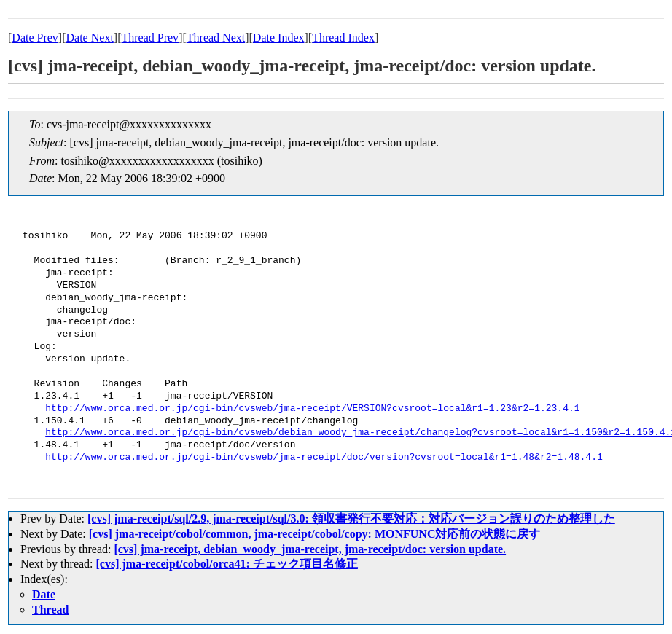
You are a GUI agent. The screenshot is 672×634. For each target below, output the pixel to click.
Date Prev (35, 38)
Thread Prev (150, 38)
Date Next (90, 38)
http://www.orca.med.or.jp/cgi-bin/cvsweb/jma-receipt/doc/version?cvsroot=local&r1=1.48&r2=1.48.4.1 (324, 458)
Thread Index (343, 38)
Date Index (279, 38)
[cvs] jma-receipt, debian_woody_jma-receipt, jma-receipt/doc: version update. (310, 549)
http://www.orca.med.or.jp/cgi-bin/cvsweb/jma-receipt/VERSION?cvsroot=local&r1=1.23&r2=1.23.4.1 (312, 409)
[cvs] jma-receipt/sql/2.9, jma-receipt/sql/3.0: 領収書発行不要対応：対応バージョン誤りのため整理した (351, 518)
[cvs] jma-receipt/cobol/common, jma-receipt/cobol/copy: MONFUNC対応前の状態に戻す (315, 534)
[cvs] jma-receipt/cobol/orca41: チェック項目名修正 (227, 564)
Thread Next (216, 38)
